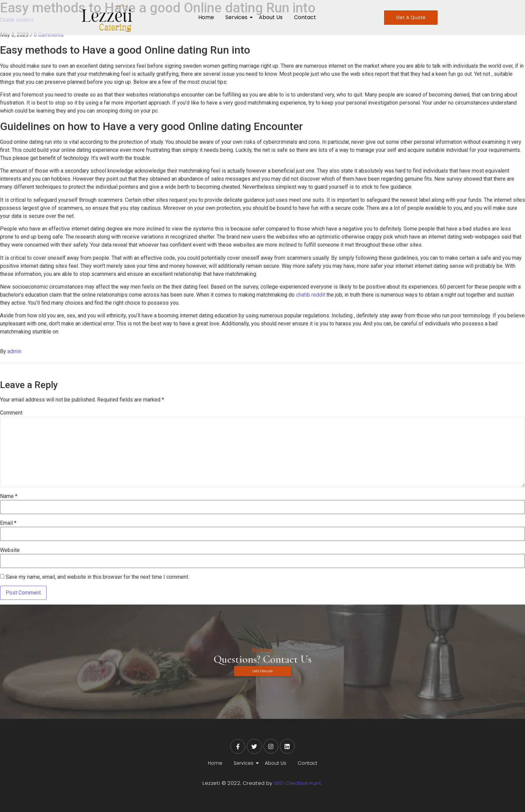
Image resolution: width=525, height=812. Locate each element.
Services (238, 17)
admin (14, 351)
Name (9, 496)
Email (8, 523)
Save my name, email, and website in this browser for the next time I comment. (97, 577)
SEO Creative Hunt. (298, 783)
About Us (271, 17)
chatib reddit (311, 295)
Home (206, 17)
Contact (305, 17)
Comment (11, 413)
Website (10, 550)
